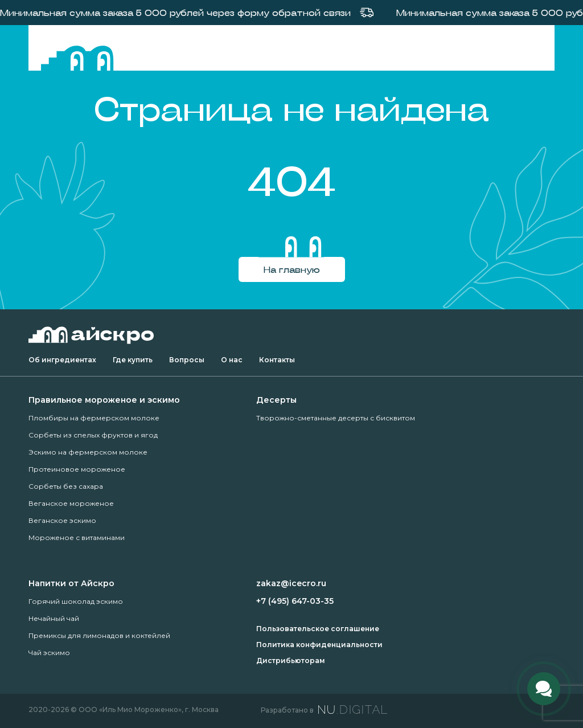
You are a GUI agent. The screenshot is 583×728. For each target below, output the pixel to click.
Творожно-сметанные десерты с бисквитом (336, 418)
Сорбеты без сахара (66, 486)
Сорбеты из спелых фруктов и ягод (93, 435)
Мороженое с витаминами (77, 537)
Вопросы (187, 360)
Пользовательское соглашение (318, 629)
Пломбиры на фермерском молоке (94, 418)
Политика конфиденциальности (319, 645)
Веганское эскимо (62, 520)
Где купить (133, 360)
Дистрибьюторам (291, 660)
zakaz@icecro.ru (291, 583)
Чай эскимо (49, 653)
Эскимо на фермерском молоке (88, 452)
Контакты (277, 360)
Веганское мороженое (71, 503)
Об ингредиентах (62, 360)
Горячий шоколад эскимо (76, 601)
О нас (232, 360)
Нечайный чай (54, 618)
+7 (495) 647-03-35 (295, 601)
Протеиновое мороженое (77, 469)
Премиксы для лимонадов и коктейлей (99, 635)
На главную (292, 269)
